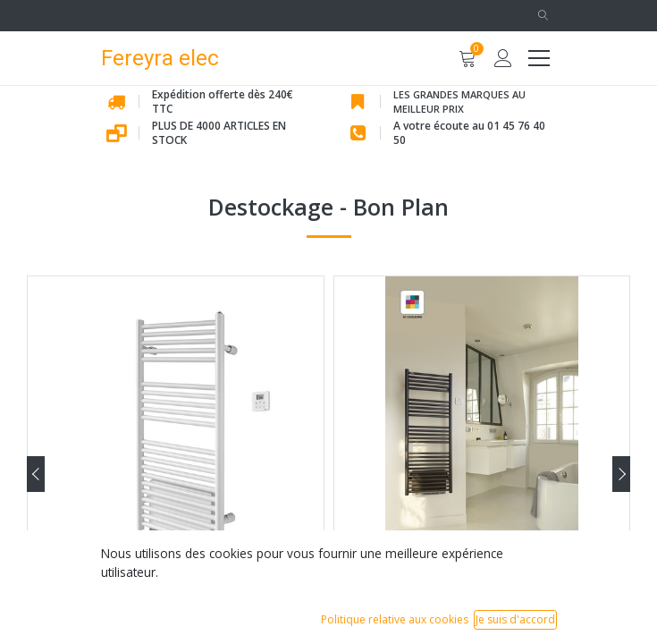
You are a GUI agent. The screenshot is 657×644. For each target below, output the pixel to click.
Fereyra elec (160, 58)
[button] (543, 16)
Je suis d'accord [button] (515, 619)
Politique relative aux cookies (395, 619)
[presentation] (36, 474)
